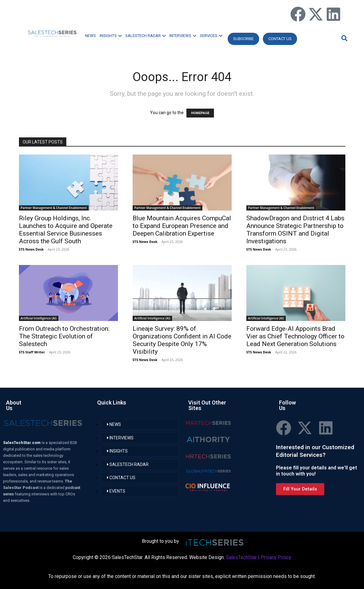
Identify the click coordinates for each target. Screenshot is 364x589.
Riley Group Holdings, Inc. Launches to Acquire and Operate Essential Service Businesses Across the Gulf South (66, 230)
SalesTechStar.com (22, 443)
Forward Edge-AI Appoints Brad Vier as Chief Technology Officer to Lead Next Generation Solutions (295, 336)
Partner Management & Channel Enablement (54, 208)
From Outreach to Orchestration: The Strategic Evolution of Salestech (64, 336)
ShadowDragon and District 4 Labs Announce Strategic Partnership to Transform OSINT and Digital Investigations (295, 230)
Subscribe (243, 39)
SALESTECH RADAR (145, 36)
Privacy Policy (276, 557)
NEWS (90, 36)
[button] (344, 38)
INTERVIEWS (183, 36)
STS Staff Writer (32, 352)
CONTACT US (280, 39)
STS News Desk (31, 249)
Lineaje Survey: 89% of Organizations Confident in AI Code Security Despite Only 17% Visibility (182, 340)
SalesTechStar (241, 557)
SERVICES (211, 36)
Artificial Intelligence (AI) (39, 318)
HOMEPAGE (200, 113)
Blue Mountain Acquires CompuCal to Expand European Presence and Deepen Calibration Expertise (182, 226)
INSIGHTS (111, 36)
